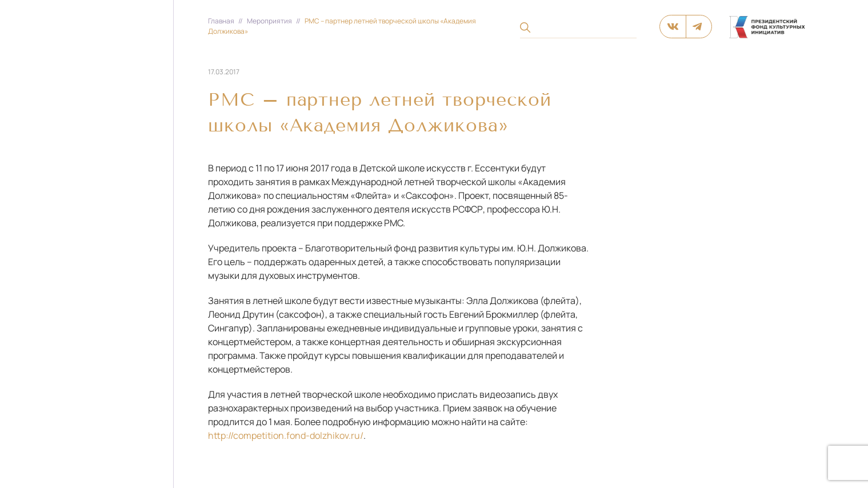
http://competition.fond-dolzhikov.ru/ (286, 435)
